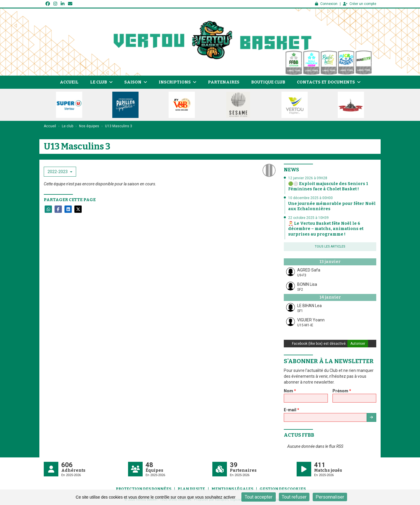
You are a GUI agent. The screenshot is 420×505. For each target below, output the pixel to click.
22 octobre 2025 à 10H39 (308, 218)
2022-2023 (60, 172)
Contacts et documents (329, 82)
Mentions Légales (232, 489)
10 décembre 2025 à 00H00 (310, 198)
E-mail (292, 410)
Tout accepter (259, 497)
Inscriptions (177, 82)
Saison (136, 82)
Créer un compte (360, 4)
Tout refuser (294, 497)
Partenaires (224, 82)
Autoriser (358, 344)
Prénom (342, 391)
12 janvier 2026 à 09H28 (308, 178)
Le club (101, 82)
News (291, 170)
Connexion (326, 4)
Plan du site (191, 489)
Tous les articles (330, 247)
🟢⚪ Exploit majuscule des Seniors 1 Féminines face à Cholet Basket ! (328, 186)
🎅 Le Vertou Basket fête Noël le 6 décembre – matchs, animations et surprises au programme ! (326, 229)
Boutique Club (268, 82)
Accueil (69, 82)
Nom (290, 391)
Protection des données (143, 489)
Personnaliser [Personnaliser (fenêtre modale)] (330, 497)
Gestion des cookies (283, 489)
